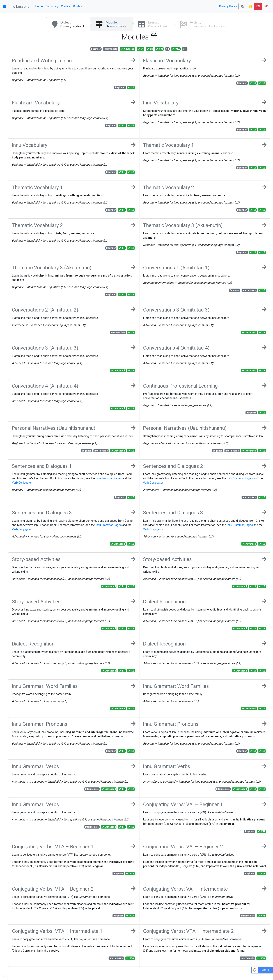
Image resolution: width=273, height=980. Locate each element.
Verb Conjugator (22, 483)
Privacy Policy (228, 6)
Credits (66, 6)
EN (258, 6)
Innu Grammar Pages (109, 478)
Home (39, 6)
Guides (78, 6)
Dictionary (52, 6)
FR (266, 6)
